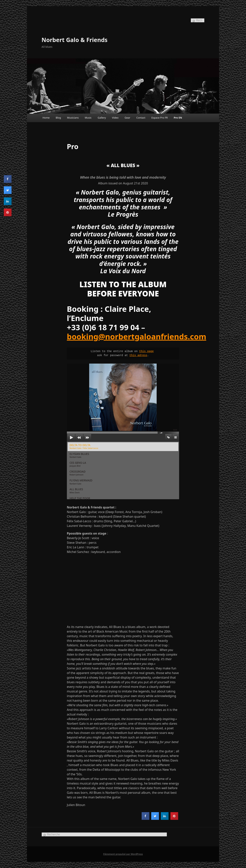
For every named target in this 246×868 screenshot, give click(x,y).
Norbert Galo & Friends (74, 40)
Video (115, 118)
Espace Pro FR (160, 118)
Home (46, 118)
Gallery (102, 118)
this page (146, 351)
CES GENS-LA (78, 464)
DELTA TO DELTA (84, 446)
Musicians (73, 118)
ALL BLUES (76, 491)
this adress (138, 355)
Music (88, 118)
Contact (141, 118)
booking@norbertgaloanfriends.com (137, 336)
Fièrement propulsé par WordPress (123, 854)
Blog (58, 118)
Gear (127, 118)
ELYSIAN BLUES (79, 455)
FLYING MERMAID (81, 482)
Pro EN (178, 118)
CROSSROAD (78, 473)
